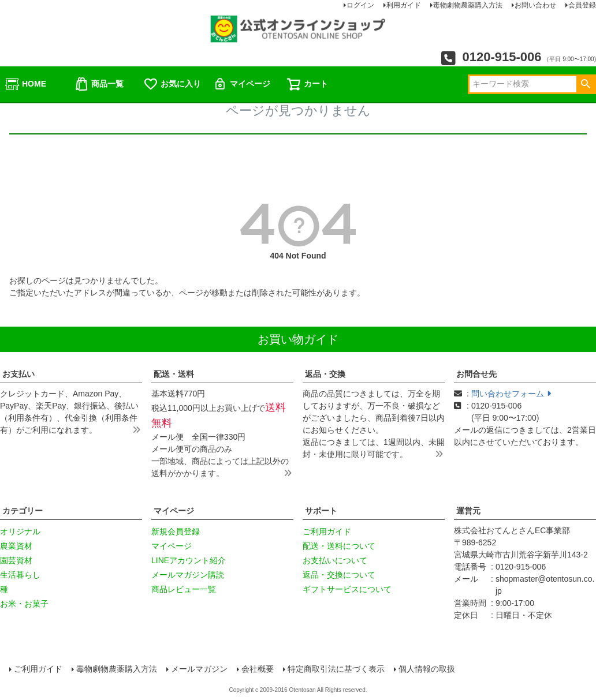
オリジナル (20, 531)
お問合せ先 (476, 374)
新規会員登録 (176, 531)
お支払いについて (335, 560)
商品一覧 (99, 84)
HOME (25, 84)
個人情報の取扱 (427, 669)
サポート (321, 511)
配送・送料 (174, 374)
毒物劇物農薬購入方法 (117, 669)
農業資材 (16, 546)
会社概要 (258, 669)
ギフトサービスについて (347, 589)
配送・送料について (339, 546)
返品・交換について (339, 575)
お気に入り (172, 84)
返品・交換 (325, 374)
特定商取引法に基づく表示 (336, 669)
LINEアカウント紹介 (189, 560)
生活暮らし (20, 575)
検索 (585, 84)
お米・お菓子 (24, 604)
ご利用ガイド (327, 531)
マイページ (241, 84)
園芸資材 (16, 560)
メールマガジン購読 (188, 575)
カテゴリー (23, 511)
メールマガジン (199, 669)
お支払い (18, 374)
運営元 (468, 511)
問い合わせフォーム (511, 394)
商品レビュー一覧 (184, 589)
